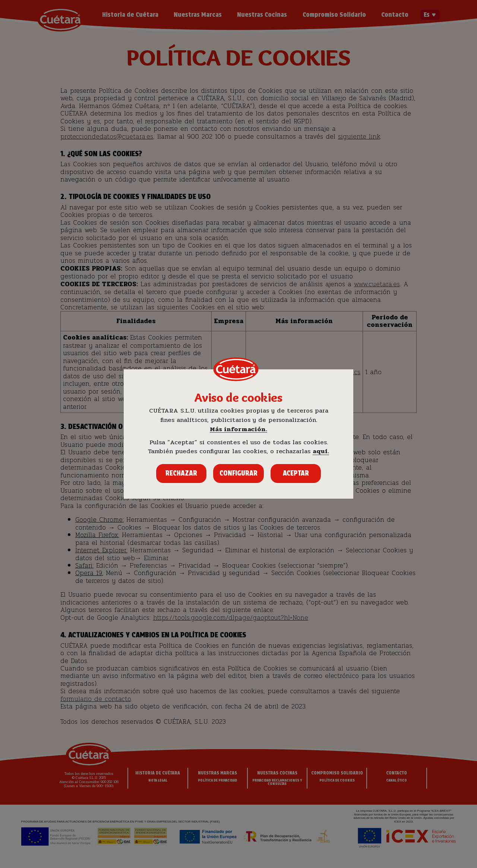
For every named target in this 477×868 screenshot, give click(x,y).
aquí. (321, 452)
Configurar (238, 473)
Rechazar (181, 473)
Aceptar (296, 473)
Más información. (238, 430)
